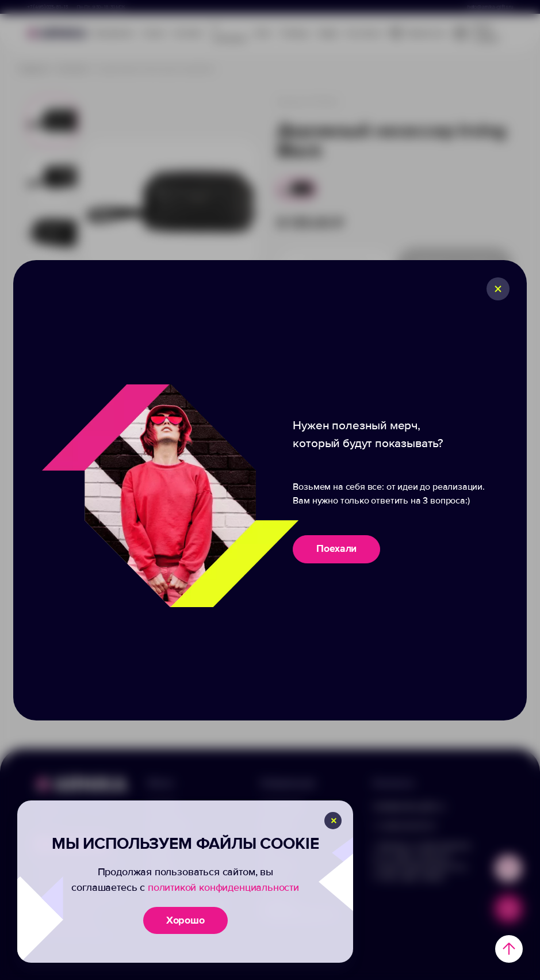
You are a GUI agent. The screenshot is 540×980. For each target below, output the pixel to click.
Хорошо (185, 920)
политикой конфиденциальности (223, 887)
